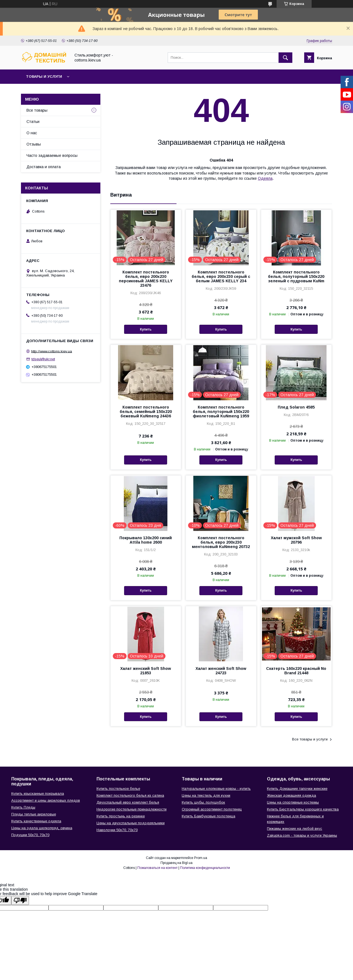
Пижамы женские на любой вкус (295, 829)
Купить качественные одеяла (36, 821)
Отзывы (34, 144)
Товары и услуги (44, 76)
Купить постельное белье (118, 789)
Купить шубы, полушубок (203, 802)
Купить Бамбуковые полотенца (208, 816)
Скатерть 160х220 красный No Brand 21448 (296, 671)
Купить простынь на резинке (121, 816)
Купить (146, 329)
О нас (32, 133)
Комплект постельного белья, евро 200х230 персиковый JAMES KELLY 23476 (146, 279)
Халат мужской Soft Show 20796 (296, 540)
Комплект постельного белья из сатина (130, 795)
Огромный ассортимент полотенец (212, 809)
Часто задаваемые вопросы (52, 155)
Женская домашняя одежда (292, 795)
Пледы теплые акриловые (34, 814)
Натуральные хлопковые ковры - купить (216, 789)
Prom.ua (201, 858)
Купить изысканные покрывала (38, 794)
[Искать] (285, 58)
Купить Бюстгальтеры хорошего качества (303, 809)
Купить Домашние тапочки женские (297, 789)
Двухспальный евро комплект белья (128, 802)
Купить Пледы (23, 807)
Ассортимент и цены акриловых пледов (46, 800)
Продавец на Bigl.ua (176, 863)
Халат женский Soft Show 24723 (221, 671)
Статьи (33, 122)
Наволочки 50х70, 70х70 (117, 830)
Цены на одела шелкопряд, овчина (42, 828)
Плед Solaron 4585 (296, 407)
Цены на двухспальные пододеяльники (131, 823)
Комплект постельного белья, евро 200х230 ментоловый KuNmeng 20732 (221, 542)
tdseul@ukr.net (43, 359)
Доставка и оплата (44, 167)
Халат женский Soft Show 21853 (146, 671)
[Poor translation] (20, 900)
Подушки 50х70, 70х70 (30, 835)
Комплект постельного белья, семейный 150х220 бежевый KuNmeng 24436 (146, 412)
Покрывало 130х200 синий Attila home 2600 (146, 540)
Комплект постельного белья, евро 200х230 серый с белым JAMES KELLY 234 (221, 276)
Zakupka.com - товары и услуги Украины (302, 835)
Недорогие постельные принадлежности (132, 809)
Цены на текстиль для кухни (206, 795)
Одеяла (265, 178)
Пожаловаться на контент (157, 868)
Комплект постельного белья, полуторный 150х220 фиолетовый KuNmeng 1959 (221, 412)
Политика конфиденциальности (205, 868)
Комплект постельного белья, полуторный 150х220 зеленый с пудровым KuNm (296, 276)
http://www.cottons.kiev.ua (52, 351)
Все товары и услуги (310, 739)
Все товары (37, 110)
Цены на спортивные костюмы (293, 802)
